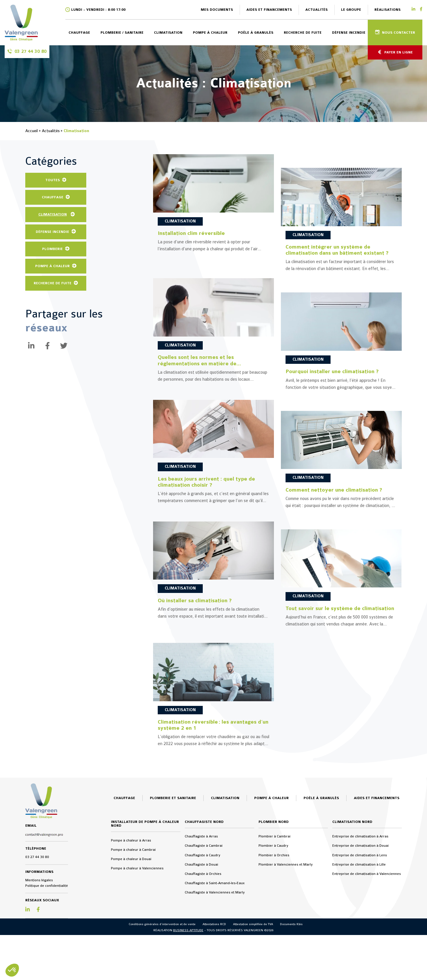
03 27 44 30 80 (37, 929)
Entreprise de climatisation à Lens (360, 927)
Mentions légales (39, 952)
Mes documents (217, 10)
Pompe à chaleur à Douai (131, 931)
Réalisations (387, 10)
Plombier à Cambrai (274, 908)
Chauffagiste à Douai (201, 936)
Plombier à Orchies (274, 927)
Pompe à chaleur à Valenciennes (137, 940)
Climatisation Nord (352, 893)
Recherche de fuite (303, 33)
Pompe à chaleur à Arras (131, 912)
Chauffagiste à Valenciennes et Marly (215, 964)
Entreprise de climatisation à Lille (359, 936)
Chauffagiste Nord (204, 893)
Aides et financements (269, 10)
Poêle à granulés (256, 33)
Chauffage (79, 33)
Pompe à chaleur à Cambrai (133, 921)
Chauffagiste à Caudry (203, 927)
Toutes (53, 180)
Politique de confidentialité (47, 957)
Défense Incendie (52, 232)
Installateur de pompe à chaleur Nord (145, 895)
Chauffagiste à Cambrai (204, 918)
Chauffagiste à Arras (201, 908)
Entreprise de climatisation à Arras (360, 908)
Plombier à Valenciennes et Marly (286, 936)
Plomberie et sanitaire (173, 870)
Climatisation (168, 33)
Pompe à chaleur (210, 33)
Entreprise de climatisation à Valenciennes (367, 945)
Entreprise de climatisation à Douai (360, 918)
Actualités (316, 10)
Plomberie (52, 249)
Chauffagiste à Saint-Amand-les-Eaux (215, 955)
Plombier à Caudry (273, 918)
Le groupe (351, 10)
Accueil (32, 131)
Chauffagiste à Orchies (203, 945)
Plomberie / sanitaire (122, 33)
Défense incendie (349, 33)
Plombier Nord (274, 893)
